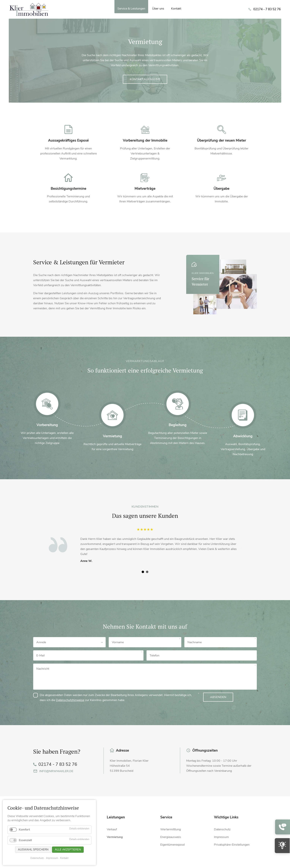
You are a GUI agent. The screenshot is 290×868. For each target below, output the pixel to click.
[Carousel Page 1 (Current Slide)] (143, 572)
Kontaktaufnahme (145, 79)
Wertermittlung (171, 829)
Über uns (158, 9)
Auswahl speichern (33, 850)
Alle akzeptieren (68, 850)
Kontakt (176, 9)
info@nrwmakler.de (56, 771)
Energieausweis (171, 837)
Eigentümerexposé (172, 845)
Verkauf (112, 829)
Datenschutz (37, 858)
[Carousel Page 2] (147, 572)
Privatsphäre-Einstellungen (232, 845)
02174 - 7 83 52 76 (267, 9)
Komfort (24, 830)
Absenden (218, 697)
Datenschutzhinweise (70, 700)
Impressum (52, 858)
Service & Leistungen (131, 9)
